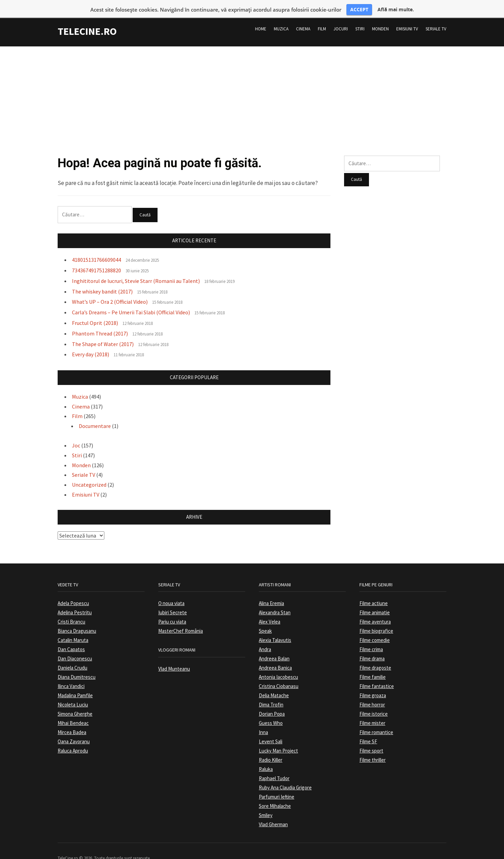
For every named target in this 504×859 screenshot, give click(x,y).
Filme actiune (374, 592)
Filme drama (372, 647)
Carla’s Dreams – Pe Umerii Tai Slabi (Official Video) (131, 301)
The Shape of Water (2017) (103, 332)
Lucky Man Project (278, 739)
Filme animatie (375, 601)
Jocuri (341, 18)
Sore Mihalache (275, 795)
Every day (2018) (91, 343)
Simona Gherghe (75, 703)
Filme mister (372, 712)
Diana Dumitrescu (77, 666)
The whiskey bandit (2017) (102, 280)
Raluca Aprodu (73, 739)
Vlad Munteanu (174, 657)
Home (261, 18)
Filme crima (371, 638)
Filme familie (373, 666)
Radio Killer (271, 749)
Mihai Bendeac (73, 712)
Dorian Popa (272, 703)
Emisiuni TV (407, 18)
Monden (380, 18)
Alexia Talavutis (275, 629)
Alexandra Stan (275, 601)
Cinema (303, 18)
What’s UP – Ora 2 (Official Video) (110, 290)
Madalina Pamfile (75, 684)
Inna (263, 721)
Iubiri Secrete (173, 601)
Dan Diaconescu (75, 647)
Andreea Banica (275, 656)
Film (322, 18)
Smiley (266, 804)
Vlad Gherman (273, 813)
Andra (265, 638)
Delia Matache (274, 684)
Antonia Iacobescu (278, 666)
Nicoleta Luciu (73, 693)
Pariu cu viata (172, 610)
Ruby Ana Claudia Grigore (285, 776)
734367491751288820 (97, 259)
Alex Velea (270, 610)
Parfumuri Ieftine (277, 785)
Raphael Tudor (274, 767)
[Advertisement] (252, 83)
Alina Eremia (271, 592)
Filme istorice (374, 703)
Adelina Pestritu (75, 601)
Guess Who (271, 712)
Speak (265, 620)
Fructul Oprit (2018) (95, 311)
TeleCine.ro (87, 20)
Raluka (266, 758)
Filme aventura (375, 610)
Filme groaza (373, 684)
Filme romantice (376, 721)
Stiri (360, 18)
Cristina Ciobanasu (279, 675)
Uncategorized (89, 473)
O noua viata (171, 592)
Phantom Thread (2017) (100, 322)
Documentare (95, 415)
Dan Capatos (71, 638)
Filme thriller (373, 749)
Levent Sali (271, 730)
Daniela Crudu (72, 656)
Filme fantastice (377, 675)
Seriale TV (436, 18)
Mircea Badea (72, 721)
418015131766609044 (97, 248)
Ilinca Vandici (71, 675)
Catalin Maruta (73, 629)
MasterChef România (181, 620)
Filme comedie (375, 629)
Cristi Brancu (71, 610)
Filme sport (371, 739)
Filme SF (368, 730)
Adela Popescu (73, 592)
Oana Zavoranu (74, 730)
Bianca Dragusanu (77, 620)
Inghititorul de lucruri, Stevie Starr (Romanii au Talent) (136, 269)
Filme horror (372, 693)
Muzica (281, 18)
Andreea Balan (274, 647)
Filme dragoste (375, 656)
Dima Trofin (271, 693)
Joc (76, 434)
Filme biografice (376, 620)
